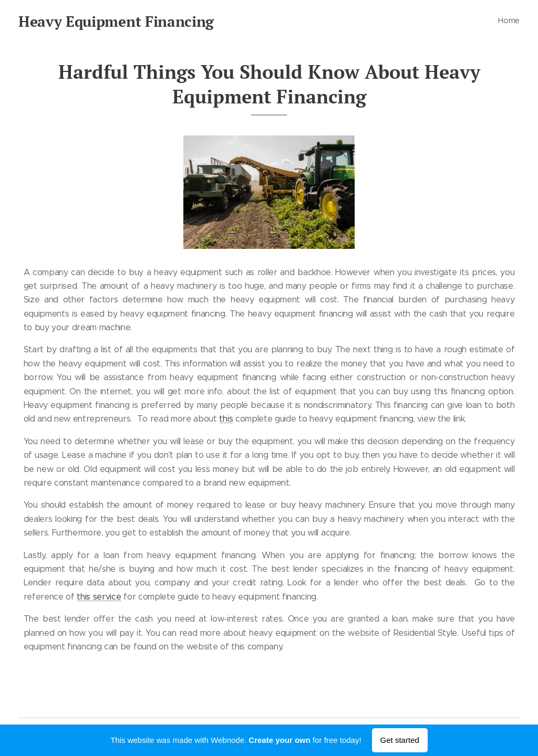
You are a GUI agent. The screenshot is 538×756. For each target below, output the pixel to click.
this (226, 419)
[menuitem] (518, 22)
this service (99, 597)
